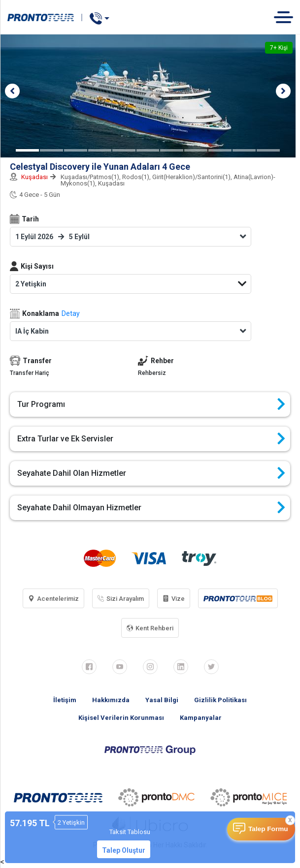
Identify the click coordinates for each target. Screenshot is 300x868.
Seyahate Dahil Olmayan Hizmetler (151, 508)
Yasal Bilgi (162, 700)
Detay (71, 313)
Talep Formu (268, 829)
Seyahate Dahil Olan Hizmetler (151, 473)
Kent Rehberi (150, 628)
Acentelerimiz (53, 599)
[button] (12, 91)
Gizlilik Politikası (220, 700)
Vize (174, 599)
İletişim (65, 700)
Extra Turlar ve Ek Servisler (151, 439)
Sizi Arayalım (121, 599)
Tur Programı (151, 404)
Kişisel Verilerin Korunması (121, 718)
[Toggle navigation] (287, 17)
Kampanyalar (201, 718)
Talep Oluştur (124, 850)
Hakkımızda (111, 700)
